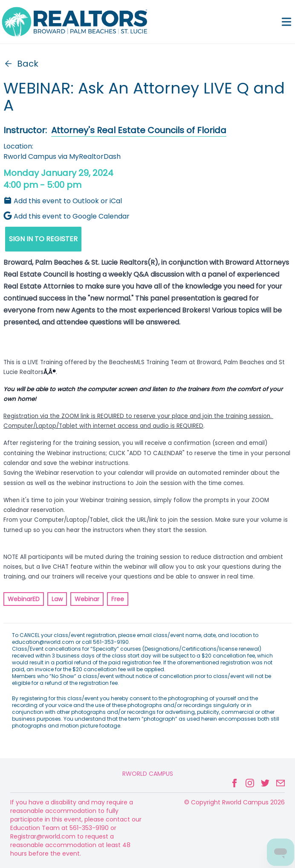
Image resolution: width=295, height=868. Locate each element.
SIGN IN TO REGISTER (43, 239)
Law (57, 599)
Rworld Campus (148, 774)
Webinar (87, 599)
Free (118, 599)
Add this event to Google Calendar (67, 216)
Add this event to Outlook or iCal (63, 201)
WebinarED (24, 599)
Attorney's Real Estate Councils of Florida (139, 130)
